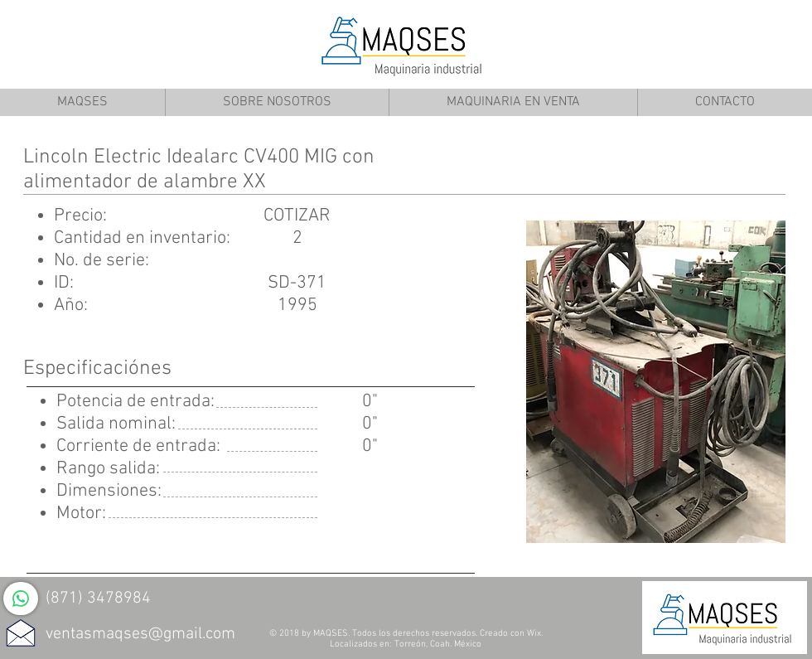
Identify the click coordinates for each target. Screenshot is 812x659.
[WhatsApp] (21, 598)
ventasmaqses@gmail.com (140, 634)
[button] (656, 382)
